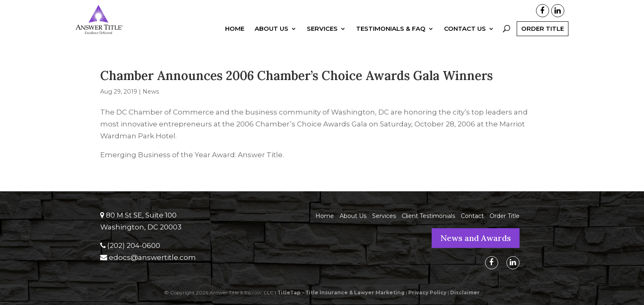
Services (322, 29)
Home (235, 29)
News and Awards (476, 238)
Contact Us (465, 29)
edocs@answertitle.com (152, 257)
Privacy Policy (427, 292)
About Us (271, 29)
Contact (472, 216)
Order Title (543, 29)
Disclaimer (465, 292)
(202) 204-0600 (134, 245)
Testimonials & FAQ (391, 29)
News (151, 92)
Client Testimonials (428, 216)
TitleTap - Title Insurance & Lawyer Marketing (341, 292)
